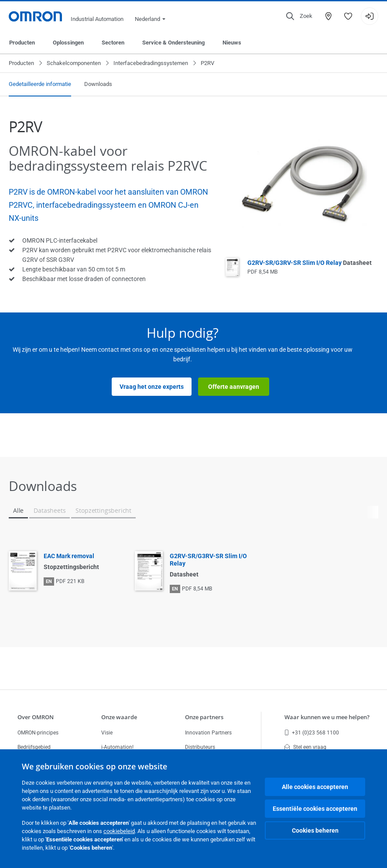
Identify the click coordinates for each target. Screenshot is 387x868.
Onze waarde (119, 717)
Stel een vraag (305, 747)
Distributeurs (200, 747)
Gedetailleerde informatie (40, 84)
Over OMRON (36, 717)
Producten (22, 43)
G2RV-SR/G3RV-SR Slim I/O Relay (310, 263)
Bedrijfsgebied (34, 747)
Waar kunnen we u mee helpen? (327, 717)
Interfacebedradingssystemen (151, 63)
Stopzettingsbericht (103, 510)
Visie (107, 733)
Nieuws (232, 43)
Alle (18, 510)
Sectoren (113, 43)
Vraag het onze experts (152, 387)
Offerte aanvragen (234, 387)
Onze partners (204, 717)
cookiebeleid (119, 831)
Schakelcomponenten (74, 63)
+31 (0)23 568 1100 (312, 733)
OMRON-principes (38, 733)
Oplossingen (68, 43)
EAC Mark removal (69, 556)
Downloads (98, 84)
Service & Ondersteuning (173, 43)
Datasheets (50, 510)
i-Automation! (117, 747)
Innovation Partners (208, 733)
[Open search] (299, 16)
